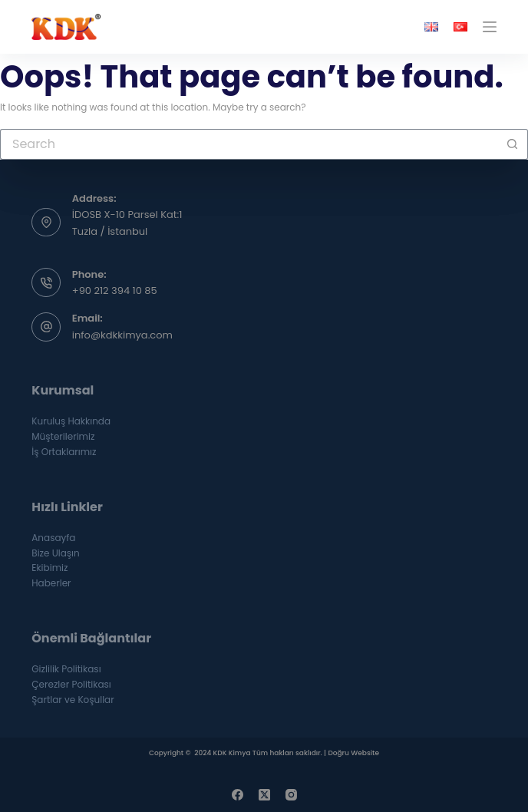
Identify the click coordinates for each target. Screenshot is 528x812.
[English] (431, 27)
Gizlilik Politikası (66, 669)
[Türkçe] (460, 27)
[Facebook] (238, 795)
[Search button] (513, 144)
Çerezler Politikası (71, 684)
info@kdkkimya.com (122, 335)
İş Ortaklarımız (64, 452)
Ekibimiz (49, 568)
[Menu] (490, 27)
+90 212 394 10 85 (115, 290)
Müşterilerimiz (63, 436)
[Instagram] (291, 795)
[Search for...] (249, 144)
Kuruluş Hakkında (71, 421)
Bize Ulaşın (55, 553)
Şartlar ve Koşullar (73, 700)
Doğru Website (353, 753)
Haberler (51, 583)
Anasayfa (53, 538)
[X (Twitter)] (264, 795)
